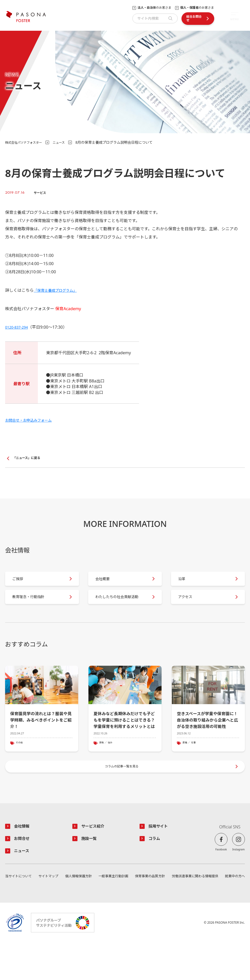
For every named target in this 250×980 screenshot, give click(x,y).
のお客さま (154, 8)
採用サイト (160, 861)
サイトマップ (49, 913)
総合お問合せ (194, 18)
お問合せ (24, 874)
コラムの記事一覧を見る (122, 799)
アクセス (189, 610)
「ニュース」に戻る (29, 458)
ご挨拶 (21, 583)
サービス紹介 (95, 861)
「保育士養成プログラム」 (58, 290)
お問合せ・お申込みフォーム (32, 420)
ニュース (66, 142)
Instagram (239, 884)
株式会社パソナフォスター (27, 142)
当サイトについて (19, 913)
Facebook (221, 884)
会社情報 (24, 861)
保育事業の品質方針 (149, 913)
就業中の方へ (234, 913)
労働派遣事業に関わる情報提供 (194, 913)
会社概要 (107, 583)
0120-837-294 (18, 327)
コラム (156, 874)
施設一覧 (91, 874)
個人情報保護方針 (78, 913)
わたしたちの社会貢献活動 (121, 610)
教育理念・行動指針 (34, 610)
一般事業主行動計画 (112, 913)
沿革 (185, 583)
